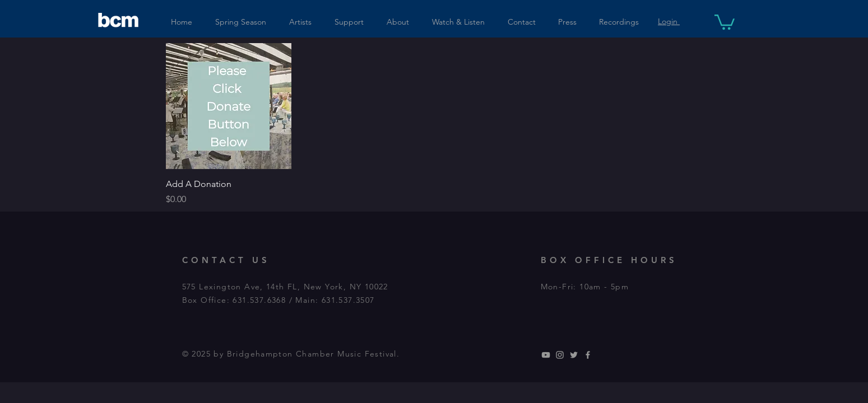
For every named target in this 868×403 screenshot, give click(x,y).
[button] (725, 21)
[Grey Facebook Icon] (588, 355)
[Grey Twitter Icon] (574, 355)
